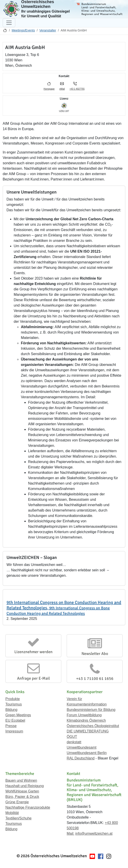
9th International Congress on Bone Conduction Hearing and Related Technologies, (64, 608)
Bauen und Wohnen (21, 780)
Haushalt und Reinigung (25, 786)
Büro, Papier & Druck (22, 797)
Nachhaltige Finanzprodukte (28, 807)
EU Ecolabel (15, 720)
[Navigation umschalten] (9, 23)
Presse (11, 726)
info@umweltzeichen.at (94, 834)
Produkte (13, 699)
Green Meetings (18, 715)
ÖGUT (72, 737)
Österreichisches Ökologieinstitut (93, 726)
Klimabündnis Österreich (86, 720)
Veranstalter (48, 30)
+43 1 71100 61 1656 (95, 679)
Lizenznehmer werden (33, 652)
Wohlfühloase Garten (22, 791)
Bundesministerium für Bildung (91, 710)
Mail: (71, 834)
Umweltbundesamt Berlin (87, 753)
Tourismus (14, 704)
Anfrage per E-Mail (33, 678)
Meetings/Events (23, 30)
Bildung (11, 710)
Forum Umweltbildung (84, 715)
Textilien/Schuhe (19, 818)
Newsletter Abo (95, 654)
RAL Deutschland (81, 758)
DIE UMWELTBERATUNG (88, 731)
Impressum (14, 731)
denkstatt (74, 742)
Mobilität (12, 813)
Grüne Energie (17, 802)
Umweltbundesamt (82, 747)
